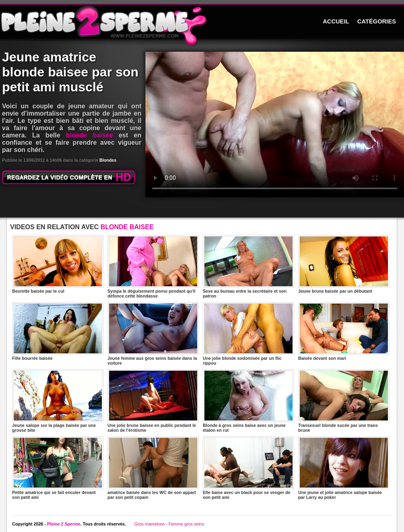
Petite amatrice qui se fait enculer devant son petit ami (58, 468)
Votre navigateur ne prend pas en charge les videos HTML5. (275, 125)
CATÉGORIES (377, 21)
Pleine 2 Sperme (63, 524)
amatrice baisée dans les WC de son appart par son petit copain (153, 468)
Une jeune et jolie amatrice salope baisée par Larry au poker (344, 468)
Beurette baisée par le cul (58, 264)
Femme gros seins (186, 524)
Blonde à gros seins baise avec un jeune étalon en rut (248, 401)
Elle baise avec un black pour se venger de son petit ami (248, 468)
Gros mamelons (149, 524)
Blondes (108, 160)
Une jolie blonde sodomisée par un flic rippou (248, 334)
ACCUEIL (336, 21)
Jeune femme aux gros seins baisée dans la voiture (153, 334)
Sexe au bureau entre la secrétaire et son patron (248, 267)
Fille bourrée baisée (58, 331)
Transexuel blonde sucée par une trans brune (344, 401)
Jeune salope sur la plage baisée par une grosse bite (58, 401)
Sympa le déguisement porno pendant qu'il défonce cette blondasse (153, 267)
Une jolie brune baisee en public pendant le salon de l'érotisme (153, 401)
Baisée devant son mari (344, 331)
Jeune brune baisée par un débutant (344, 264)
